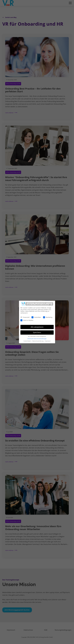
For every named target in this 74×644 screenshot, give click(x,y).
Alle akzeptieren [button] (37, 326)
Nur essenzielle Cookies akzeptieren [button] (37, 336)
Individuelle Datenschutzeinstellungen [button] (37, 338)
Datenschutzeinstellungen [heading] (39, 303)
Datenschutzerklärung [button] (38, 340)
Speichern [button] (37, 332)
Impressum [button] (48, 340)
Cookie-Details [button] (27, 340)
